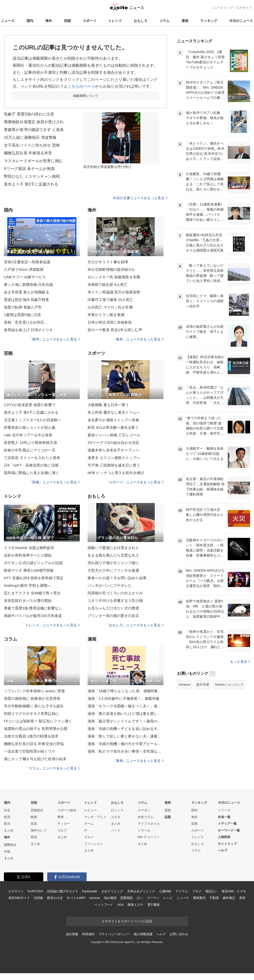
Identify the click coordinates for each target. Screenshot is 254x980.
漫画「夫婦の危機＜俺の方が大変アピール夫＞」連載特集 (126, 744)
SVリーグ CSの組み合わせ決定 (113, 443)
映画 (34, 817)
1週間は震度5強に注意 (23, 315)
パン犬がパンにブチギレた (110, 585)
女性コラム (146, 817)
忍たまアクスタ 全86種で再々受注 (32, 593)
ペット (116, 830)
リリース (224, 810)
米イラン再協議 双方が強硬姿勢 (114, 292)
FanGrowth (90, 891)
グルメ (89, 837)
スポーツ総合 (67, 810)
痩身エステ (135, 905)
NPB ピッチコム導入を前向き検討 (116, 473)
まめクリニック (112, 891)
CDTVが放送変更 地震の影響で (30, 405)
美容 (242, 898)
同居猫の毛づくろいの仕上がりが (115, 593)
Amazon (185, 685)
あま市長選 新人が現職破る (27, 292)
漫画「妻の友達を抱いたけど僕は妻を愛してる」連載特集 (126, 714)
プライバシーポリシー (114, 934)
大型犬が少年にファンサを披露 (113, 570)
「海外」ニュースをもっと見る (138, 339)
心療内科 (165, 891)
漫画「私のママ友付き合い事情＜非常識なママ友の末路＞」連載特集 (126, 751)
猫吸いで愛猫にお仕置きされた (113, 548)
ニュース (8, 21)
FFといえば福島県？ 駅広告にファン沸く (38, 721)
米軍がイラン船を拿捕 (106, 315)
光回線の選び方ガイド (62, 891)
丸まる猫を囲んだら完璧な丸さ (113, 555)
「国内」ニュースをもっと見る (54, 339)
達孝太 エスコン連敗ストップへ (114, 458)
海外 (49, 21)
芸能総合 (37, 810)
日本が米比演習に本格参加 (110, 322)
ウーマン (153, 898)
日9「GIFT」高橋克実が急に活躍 (31, 465)
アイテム (182, 891)
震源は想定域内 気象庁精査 (27, 300)
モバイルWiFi (76, 898)
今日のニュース (241, 21)
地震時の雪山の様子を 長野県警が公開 (36, 729)
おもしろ (141, 21)
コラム (164, 21)
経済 (7, 817)
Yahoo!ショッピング (229, 685)
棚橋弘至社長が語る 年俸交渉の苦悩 (34, 744)
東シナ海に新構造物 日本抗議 (28, 285)
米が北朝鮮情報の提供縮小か (112, 269)
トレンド (115, 21)
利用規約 (88, 934)
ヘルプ (222, 850)
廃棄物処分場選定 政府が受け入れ (34, 122)
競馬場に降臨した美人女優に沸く (32, 473)
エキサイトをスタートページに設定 (127, 921)
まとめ (9, 830)
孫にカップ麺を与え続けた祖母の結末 (35, 759)
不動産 (214, 898)
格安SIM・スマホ (234, 891)
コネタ (116, 817)
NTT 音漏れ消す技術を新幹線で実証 (34, 578)
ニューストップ (222, 8)
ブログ (197, 891)
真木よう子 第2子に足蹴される (31, 184)
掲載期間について (86, 96)
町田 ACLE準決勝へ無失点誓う (113, 427)
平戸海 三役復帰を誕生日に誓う (114, 465)
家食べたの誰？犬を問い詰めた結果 (117, 578)
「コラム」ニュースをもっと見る (53, 768)
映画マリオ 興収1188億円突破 (29, 570)
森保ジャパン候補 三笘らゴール (114, 435)
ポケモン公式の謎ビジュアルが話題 (33, 563)
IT (86, 830)
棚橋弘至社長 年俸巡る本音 (28, 153)
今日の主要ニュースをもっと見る (140, 198)
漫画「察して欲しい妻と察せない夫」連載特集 (126, 736)
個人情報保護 (143, 934)
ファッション (94, 844)
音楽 (34, 824)
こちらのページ (81, 86)
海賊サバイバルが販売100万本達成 (33, 616)
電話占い (211, 891)
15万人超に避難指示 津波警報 (30, 137)
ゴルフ (62, 830)
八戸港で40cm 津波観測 (24, 269)
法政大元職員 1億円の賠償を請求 (31, 736)
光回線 (38, 898)
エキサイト (244, 8)
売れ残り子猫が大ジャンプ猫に (113, 563)
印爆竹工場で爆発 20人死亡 (110, 300)
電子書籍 (153, 905)
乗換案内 (199, 898)
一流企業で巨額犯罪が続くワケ (30, 751)
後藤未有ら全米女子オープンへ (113, 450)
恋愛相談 (126, 898)
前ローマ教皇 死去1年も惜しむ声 (115, 330)
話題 (168, 817)
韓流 (34, 837)
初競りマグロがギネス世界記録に (32, 714)
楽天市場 (203, 685)
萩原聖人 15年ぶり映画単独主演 (30, 443)
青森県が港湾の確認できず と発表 (34, 130)
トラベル (144, 830)
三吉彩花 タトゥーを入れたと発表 (32, 458)
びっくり (117, 810)
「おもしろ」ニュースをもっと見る (135, 625)
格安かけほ (55, 898)
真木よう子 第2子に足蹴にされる (31, 412)
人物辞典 (224, 837)
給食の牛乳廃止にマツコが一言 (30, 450)
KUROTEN (35, 891)
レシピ (168, 898)
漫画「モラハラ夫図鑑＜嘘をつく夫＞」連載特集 (126, 706)
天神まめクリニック (141, 891)
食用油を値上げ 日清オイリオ (28, 330)
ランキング (209, 21)
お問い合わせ (179, 934)
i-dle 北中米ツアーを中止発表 (28, 435)
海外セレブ (39, 830)
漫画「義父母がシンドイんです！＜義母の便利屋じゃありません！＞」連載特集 (126, 721)
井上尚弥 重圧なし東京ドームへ (114, 412)
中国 (7, 852)
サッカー (64, 824)
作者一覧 (224, 817)
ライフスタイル (149, 824)
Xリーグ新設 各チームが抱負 (29, 169)
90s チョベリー (149, 837)
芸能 (67, 21)
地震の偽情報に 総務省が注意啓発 (32, 698)
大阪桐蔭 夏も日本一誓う (108, 405)
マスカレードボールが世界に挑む (33, 161)
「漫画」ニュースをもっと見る (138, 761)
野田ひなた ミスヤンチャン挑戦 (32, 176)
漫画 (185, 21)
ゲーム (89, 824)
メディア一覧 (227, 824)
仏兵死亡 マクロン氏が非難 (110, 307)
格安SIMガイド (19, 898)
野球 (61, 817)
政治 (7, 824)
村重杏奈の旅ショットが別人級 (30, 427)
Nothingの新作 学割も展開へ (27, 585)
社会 (7, 810)
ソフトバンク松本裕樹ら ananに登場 (34, 691)
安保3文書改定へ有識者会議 (27, 262)
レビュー (91, 810)
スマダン (144, 810)
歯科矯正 (229, 898)
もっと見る (240, 662)
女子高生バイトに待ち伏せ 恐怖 (32, 145)
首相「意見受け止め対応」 (26, 322)
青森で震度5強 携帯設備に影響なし (33, 608)
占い (140, 898)
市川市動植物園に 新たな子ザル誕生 (34, 706)
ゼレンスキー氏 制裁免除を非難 (114, 277)
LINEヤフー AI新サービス (25, 277)
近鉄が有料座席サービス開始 (28, 555)
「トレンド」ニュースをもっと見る (51, 625)
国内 (30, 21)
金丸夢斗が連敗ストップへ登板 (113, 420)
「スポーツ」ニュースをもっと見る (135, 482)
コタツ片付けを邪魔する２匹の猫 (115, 601)
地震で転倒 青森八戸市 (23, 307)
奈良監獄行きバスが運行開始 (28, 601)
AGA (120, 905)
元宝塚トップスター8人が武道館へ (32, 420)
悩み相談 (110, 898)
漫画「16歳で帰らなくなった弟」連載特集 (123, 691)
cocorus (95, 898)
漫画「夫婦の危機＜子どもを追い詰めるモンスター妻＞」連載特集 (126, 729)
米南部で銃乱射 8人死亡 (108, 285)
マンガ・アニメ (95, 817)
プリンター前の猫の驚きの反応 (113, 616)
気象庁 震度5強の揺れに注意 (29, 114)
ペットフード (104, 905)
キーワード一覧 (229, 830)
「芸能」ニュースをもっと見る (54, 482)
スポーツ (90, 21)
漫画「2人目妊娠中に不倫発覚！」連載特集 (124, 698)
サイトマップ (227, 844)
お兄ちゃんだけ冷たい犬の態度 (113, 608)
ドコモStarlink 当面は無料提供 (29, 548)
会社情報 (72, 934)
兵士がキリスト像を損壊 (108, 262)
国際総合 (10, 845)
